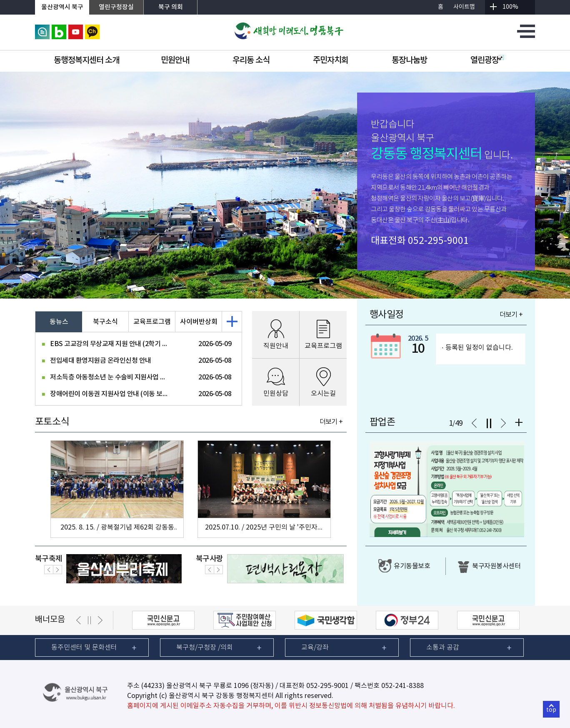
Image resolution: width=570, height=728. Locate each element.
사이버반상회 (199, 322)
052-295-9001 (438, 241)
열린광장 (487, 60)
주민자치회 (331, 60)
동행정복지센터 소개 (86, 60)
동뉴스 (59, 322)
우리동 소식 (251, 60)
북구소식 (105, 322)
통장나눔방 (409, 60)
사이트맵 (464, 7)
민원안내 (175, 60)
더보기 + (331, 422)
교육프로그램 (152, 322)
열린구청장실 (116, 7)
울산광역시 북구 (62, 7)
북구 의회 (171, 7)
